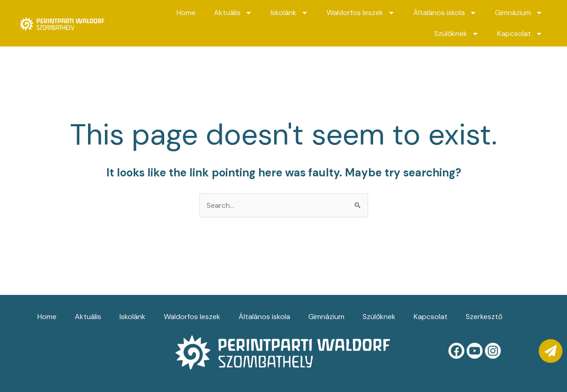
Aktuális (233, 13)
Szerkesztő (484, 317)
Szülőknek (457, 34)
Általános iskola (445, 13)
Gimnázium (519, 13)
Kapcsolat (520, 34)
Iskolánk (289, 13)
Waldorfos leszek (361, 13)
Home (186, 13)
